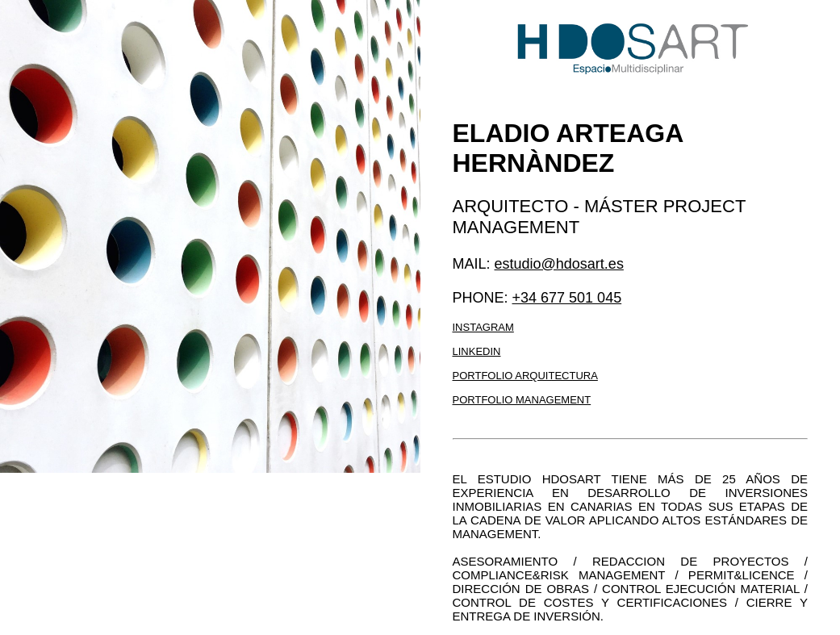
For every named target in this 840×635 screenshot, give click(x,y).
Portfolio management (522, 400)
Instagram (483, 327)
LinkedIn (477, 351)
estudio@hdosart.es (559, 264)
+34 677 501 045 (567, 298)
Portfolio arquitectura (525, 376)
